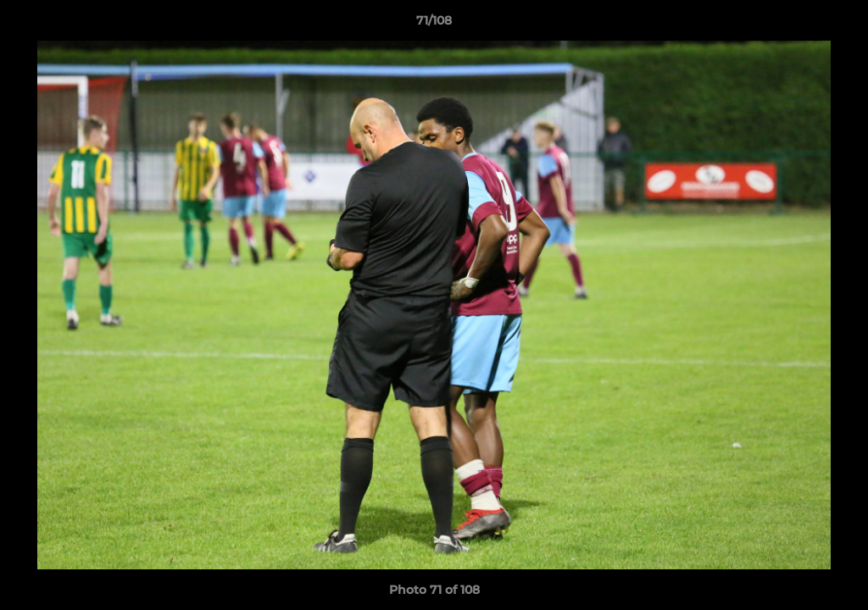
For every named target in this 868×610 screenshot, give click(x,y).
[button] (837, 25)
